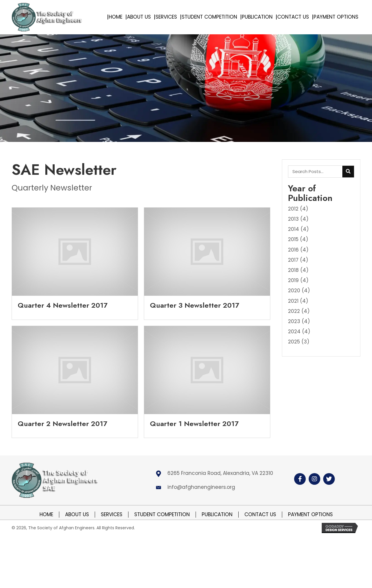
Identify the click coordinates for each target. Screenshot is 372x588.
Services (112, 515)
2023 (294, 321)
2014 (294, 229)
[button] (300, 479)
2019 (293, 280)
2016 (293, 250)
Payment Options (310, 515)
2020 (294, 291)
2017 (293, 260)
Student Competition (162, 515)
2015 (293, 239)
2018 (293, 270)
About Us (77, 515)
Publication (217, 515)
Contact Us (260, 515)
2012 (293, 209)
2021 (293, 301)
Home (46, 515)
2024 (294, 332)
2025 (294, 342)
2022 (294, 311)
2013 (293, 219)
